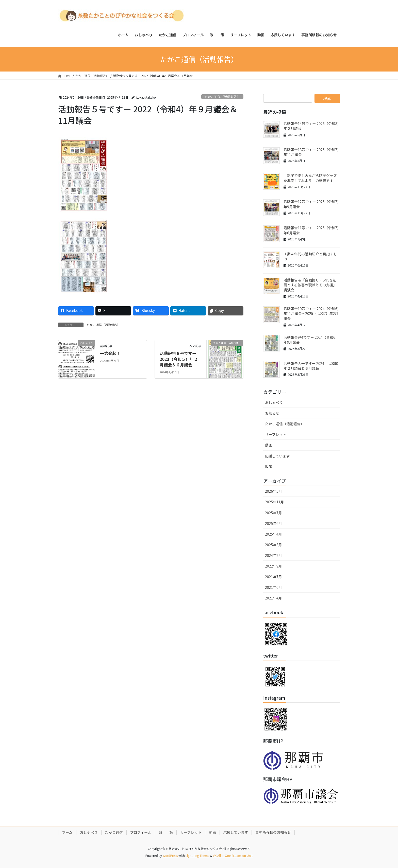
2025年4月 (273, 534)
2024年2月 (273, 555)
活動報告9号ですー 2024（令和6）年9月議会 (311, 340)
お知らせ (272, 413)
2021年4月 (273, 598)
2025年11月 (275, 502)
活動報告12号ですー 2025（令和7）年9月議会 (311, 204)
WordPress (170, 855)
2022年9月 (273, 566)
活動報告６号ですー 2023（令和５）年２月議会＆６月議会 (179, 359)
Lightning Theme (197, 855)
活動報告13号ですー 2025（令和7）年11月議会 (311, 152)
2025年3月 (273, 545)
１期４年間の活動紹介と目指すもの (310, 256)
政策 (269, 467)
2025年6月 (273, 523)
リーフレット (276, 434)
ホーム (67, 832)
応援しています (277, 456)
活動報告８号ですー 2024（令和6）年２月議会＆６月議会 (311, 366)
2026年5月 (273, 491)
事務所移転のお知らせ (273, 832)
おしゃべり (274, 402)
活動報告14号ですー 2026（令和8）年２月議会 (311, 126)
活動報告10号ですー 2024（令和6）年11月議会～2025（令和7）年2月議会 (311, 314)
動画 (269, 445)
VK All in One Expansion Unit (233, 855)
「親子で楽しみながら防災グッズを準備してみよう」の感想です (310, 178)
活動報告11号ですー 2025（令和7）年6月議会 (311, 230)
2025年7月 (273, 513)
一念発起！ (110, 353)
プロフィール (141, 832)
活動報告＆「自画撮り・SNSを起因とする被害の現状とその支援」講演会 (310, 285)
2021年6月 (273, 587)
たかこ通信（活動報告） (222, 97)
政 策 (166, 832)
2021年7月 (273, 577)
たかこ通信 (114, 832)
